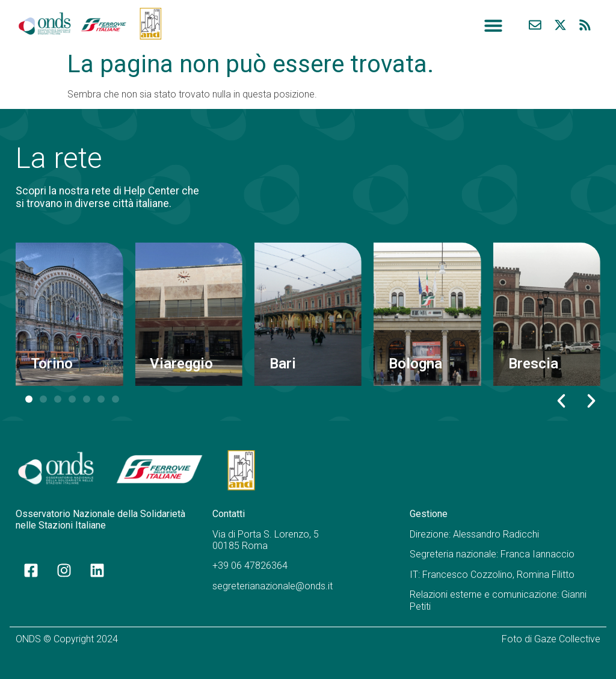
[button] (493, 25)
